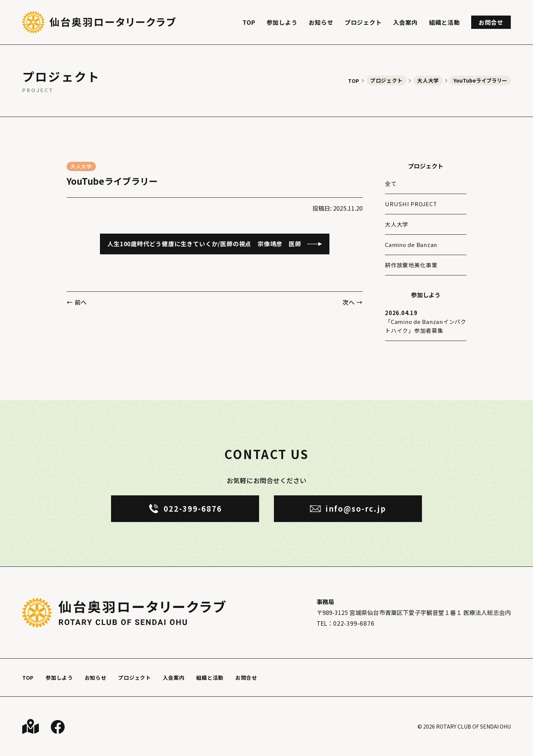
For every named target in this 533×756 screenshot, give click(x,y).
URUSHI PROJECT (411, 204)
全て (391, 183)
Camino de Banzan (411, 245)
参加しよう (282, 22)
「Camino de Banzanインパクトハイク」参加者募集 (426, 321)
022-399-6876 (354, 623)
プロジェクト (363, 22)
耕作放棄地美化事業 (411, 265)
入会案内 (405, 22)
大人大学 (81, 166)
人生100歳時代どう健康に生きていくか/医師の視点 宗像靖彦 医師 (204, 244)
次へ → (353, 302)
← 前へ (77, 302)
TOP (249, 22)
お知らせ (321, 22)
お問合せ (491, 22)
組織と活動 (445, 22)
